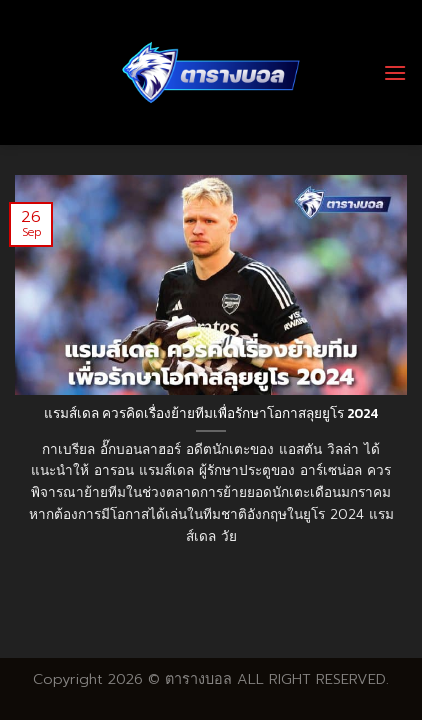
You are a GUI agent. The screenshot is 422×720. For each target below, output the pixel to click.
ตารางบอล (198, 679)
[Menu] (395, 72)
